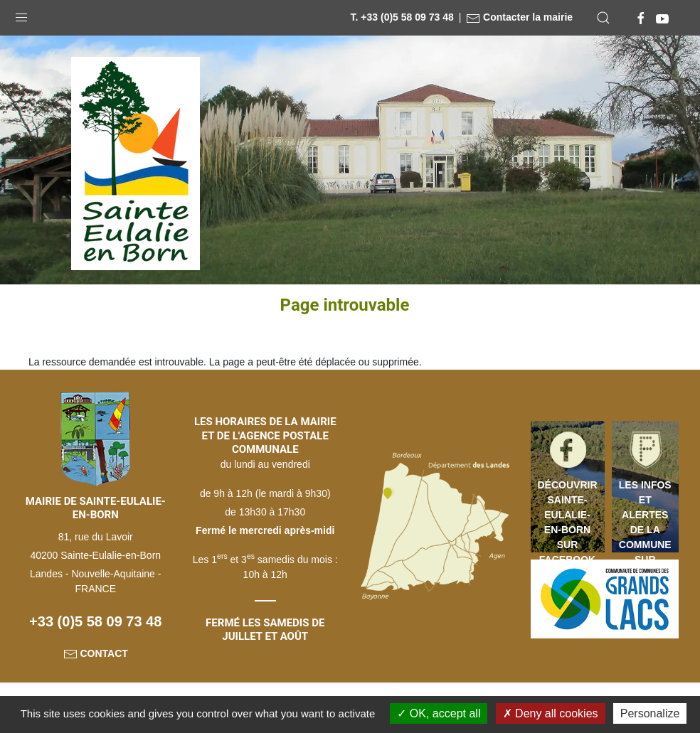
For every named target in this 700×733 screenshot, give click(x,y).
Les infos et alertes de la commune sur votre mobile (645, 516)
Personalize (650, 713)
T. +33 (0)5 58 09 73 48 (402, 17)
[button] (21, 14)
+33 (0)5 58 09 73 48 (95, 621)
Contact (96, 653)
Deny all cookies (551, 713)
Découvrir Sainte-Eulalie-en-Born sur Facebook (568, 516)
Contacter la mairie (519, 17)
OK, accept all (439, 713)
